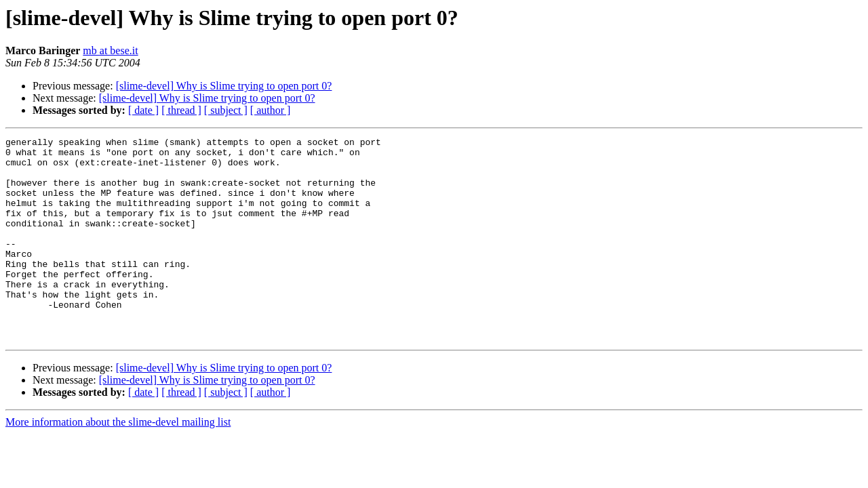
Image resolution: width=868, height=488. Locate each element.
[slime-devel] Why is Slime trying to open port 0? (224, 86)
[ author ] (271, 110)
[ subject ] (226, 110)
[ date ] (143, 110)
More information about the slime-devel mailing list (118, 463)
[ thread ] (181, 110)
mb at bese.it (110, 50)
